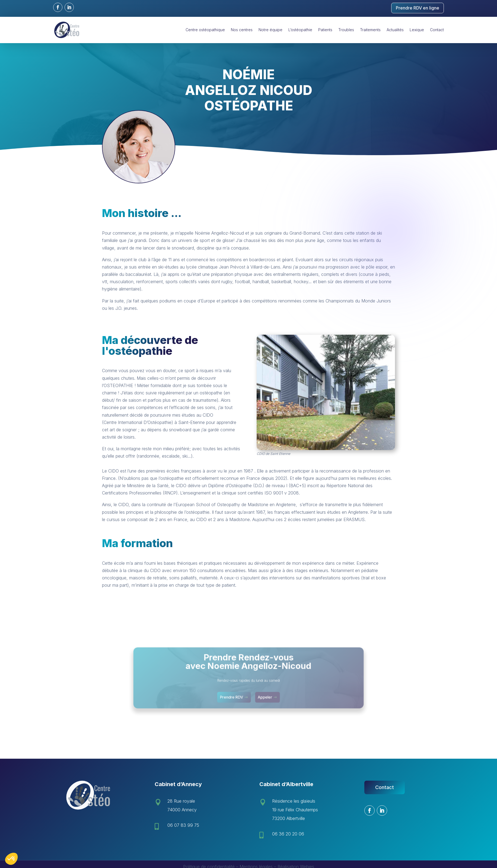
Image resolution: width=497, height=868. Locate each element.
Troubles (346, 30)
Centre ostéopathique (205, 30)
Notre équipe (270, 30)
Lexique (417, 30)
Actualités (395, 30)
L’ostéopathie (300, 30)
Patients (325, 30)
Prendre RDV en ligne (418, 8)
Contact (437, 30)
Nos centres (242, 30)
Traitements (370, 30)
